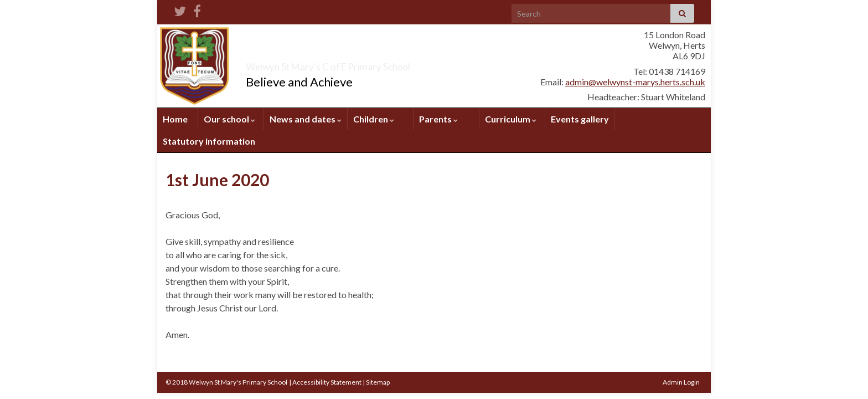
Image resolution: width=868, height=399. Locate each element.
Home (175, 119)
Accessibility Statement (327, 382)
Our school (229, 119)
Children (374, 119)
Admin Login (681, 382)
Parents (438, 119)
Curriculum (511, 119)
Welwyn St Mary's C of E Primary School (389, 63)
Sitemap (378, 382)
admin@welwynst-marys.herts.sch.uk (635, 82)
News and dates (306, 119)
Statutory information (209, 141)
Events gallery (580, 119)
